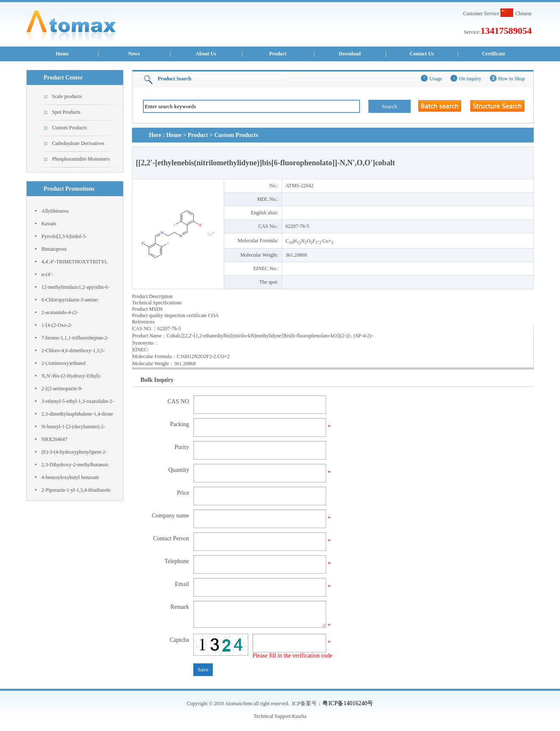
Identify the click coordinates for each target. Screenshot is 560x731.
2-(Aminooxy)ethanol (64, 363)
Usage (436, 79)
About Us (206, 54)
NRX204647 (54, 439)
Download (350, 54)
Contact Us (422, 54)
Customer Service (481, 14)
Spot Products (66, 112)
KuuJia (299, 716)
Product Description (152, 296)
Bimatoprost (54, 249)
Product (278, 54)
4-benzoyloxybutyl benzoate (70, 477)
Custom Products (69, 128)
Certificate (494, 54)
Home (62, 54)
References (143, 322)
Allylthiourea (55, 211)
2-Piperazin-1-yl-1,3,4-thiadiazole (76, 490)
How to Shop (512, 79)
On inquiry (470, 79)
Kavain (49, 224)
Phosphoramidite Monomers (81, 159)
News (134, 54)
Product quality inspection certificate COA (175, 315)
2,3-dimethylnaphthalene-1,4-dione (77, 414)
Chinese (523, 14)
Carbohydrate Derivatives (78, 143)
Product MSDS (147, 309)
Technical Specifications (157, 303)
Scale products (67, 96)
